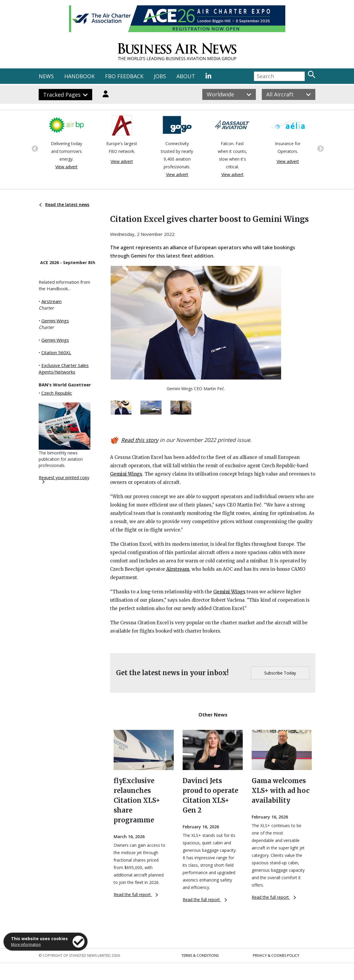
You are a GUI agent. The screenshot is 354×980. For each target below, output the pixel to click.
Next (320, 148)
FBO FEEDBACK (124, 76)
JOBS (160, 76)
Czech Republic (57, 393)
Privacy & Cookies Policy (276, 955)
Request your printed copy (64, 479)
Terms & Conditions (200, 955)
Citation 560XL (56, 352)
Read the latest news (64, 204)
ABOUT (186, 76)
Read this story (140, 440)
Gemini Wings (55, 321)
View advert (66, 167)
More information (26, 944)
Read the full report (136, 894)
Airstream (51, 301)
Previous (34, 148)
